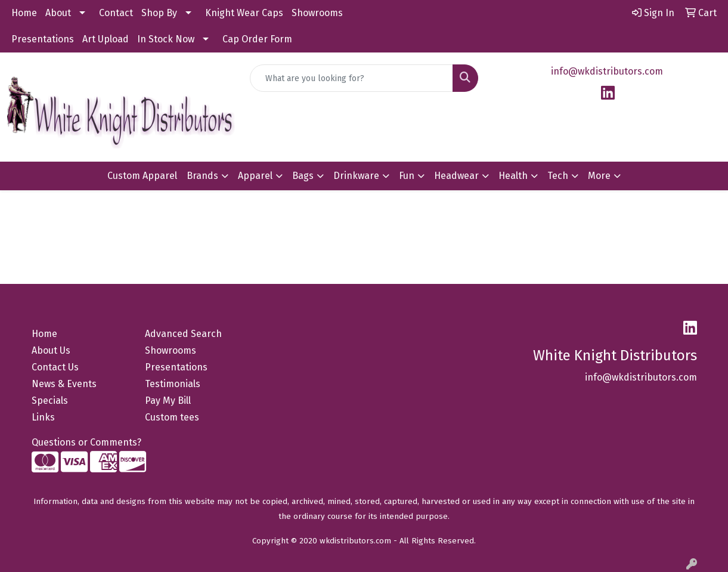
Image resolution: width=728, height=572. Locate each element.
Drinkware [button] (356, 176)
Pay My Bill (168, 401)
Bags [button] (303, 176)
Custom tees (172, 417)
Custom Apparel (142, 176)
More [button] (599, 176)
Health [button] (513, 176)
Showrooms (317, 13)
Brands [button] (202, 176)
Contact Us (55, 367)
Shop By (159, 13)
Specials (50, 401)
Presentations (43, 39)
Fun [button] (407, 176)
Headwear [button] (456, 176)
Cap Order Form (257, 39)
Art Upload (106, 39)
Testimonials (173, 384)
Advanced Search (183, 334)
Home (24, 13)
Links (43, 417)
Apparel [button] (255, 176)
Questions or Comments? (86, 442)
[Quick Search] (351, 78)
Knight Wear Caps (244, 13)
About (58, 13)
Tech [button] (558, 176)
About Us (51, 350)
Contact (116, 13)
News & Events (64, 384)
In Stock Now (166, 39)
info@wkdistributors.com (607, 71)
